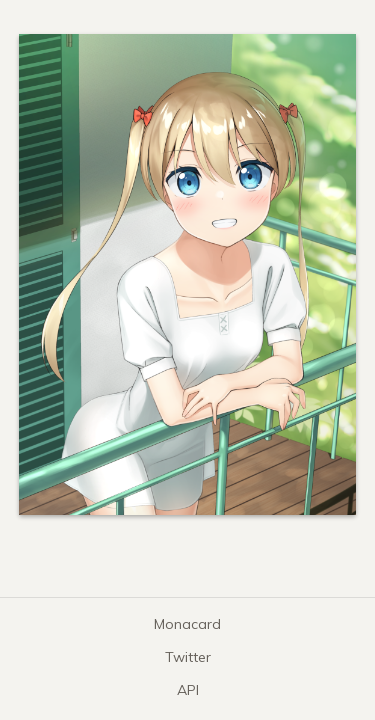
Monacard (187, 624)
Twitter (188, 657)
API (188, 690)
